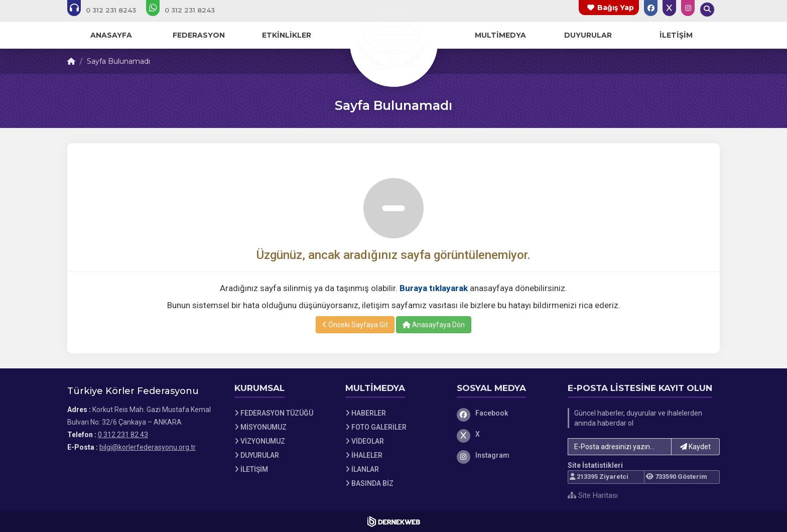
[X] (505, 434)
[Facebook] (505, 413)
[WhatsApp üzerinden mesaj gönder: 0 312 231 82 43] (187, 10)
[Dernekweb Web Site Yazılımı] (394, 521)
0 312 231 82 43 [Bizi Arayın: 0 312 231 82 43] (123, 435)
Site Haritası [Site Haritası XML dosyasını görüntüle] (593, 495)
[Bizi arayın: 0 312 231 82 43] (108, 10)
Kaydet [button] (695, 447)
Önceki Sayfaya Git (355, 325)
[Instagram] (505, 455)
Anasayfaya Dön (434, 325)
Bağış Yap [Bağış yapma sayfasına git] (616, 8)
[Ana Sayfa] (393, 42)
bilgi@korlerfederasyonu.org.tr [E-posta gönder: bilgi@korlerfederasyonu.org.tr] (148, 447)
